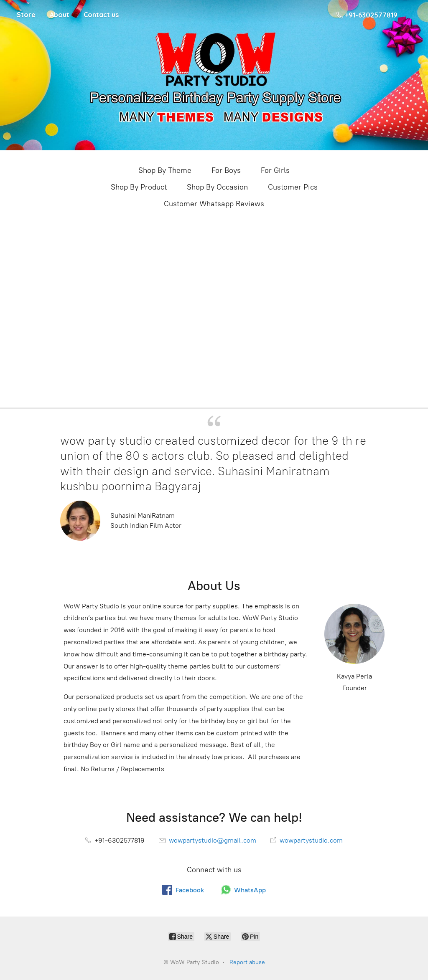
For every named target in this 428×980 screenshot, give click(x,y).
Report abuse (247, 962)
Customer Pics (293, 187)
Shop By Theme (165, 170)
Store (26, 15)
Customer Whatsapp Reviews (214, 204)
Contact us (101, 15)
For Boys (226, 170)
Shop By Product (139, 187)
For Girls (275, 170)
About (60, 15)
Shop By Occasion (217, 187)
